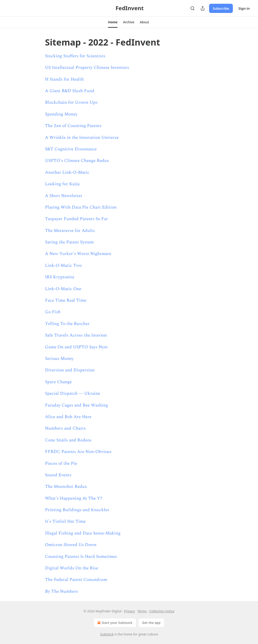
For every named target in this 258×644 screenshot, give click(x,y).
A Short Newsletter (64, 196)
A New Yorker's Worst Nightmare (78, 254)
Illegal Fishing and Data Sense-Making (83, 533)
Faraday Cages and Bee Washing (76, 405)
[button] (113, 22)
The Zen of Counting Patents (73, 126)
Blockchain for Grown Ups (71, 102)
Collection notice (162, 611)
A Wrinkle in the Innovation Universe (82, 138)
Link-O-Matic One (63, 289)
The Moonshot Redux (66, 487)
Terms (142, 611)
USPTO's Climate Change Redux (77, 161)
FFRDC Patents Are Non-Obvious (78, 452)
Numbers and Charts (65, 428)
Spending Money (61, 114)
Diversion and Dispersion (70, 370)
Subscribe (221, 8)
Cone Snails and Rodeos (68, 440)
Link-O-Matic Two (63, 266)
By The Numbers (61, 591)
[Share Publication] (203, 8)
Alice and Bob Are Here (68, 417)
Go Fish (53, 312)
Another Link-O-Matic (67, 172)
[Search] (192, 8)
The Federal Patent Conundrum (76, 580)
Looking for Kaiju (62, 184)
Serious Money (59, 359)
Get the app (151, 623)
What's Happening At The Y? (74, 498)
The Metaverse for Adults (70, 231)
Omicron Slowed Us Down (71, 545)
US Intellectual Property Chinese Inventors (87, 68)
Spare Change (58, 382)
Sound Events (58, 475)
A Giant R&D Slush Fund (70, 91)
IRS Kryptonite (60, 277)
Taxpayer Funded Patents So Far (76, 219)
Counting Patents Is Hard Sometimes (81, 557)
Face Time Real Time (66, 300)
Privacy (130, 611)
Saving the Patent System (69, 242)
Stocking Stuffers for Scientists (75, 56)
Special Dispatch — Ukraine (73, 393)
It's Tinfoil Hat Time (65, 521)
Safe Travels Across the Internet (76, 335)
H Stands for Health (64, 79)
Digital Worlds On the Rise (72, 568)
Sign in (244, 8)
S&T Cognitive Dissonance (71, 149)
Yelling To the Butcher (67, 324)
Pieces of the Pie (61, 463)
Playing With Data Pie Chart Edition (81, 207)
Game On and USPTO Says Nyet (76, 347)
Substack (107, 634)
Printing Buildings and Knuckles (77, 510)
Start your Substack (114, 623)
